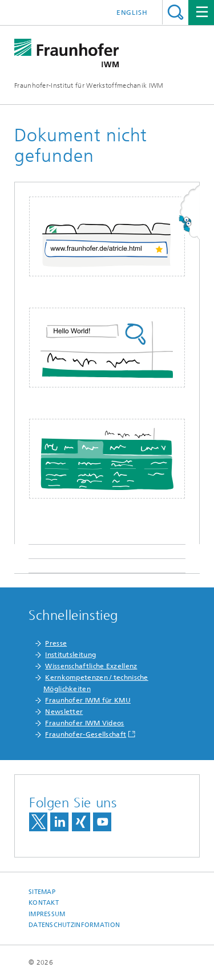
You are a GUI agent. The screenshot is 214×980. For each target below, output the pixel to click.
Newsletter (64, 712)
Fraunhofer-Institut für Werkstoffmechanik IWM (89, 85)
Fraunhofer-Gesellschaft (86, 734)
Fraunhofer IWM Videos (84, 723)
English (132, 13)
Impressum (47, 914)
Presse (56, 643)
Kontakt (44, 903)
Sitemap (42, 892)
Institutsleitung (70, 655)
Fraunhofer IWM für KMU (88, 700)
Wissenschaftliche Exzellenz (91, 666)
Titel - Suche (175, 12)
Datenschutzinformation (74, 925)
